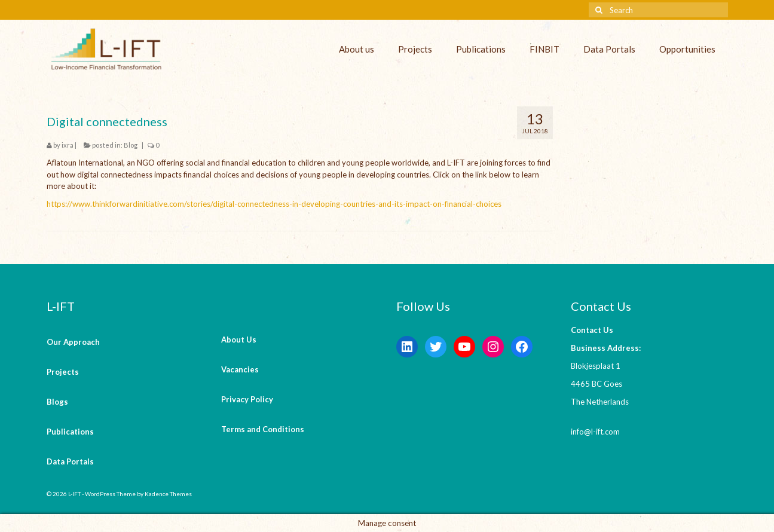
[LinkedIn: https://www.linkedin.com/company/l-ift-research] (407, 347)
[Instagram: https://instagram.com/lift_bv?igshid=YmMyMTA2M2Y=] (493, 347)
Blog (131, 145)
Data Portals (609, 49)
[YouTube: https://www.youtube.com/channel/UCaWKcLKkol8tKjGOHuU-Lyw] (464, 347)
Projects (415, 49)
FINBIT (544, 49)
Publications (481, 49)
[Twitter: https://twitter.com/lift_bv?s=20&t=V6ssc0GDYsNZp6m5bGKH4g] (436, 347)
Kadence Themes (168, 494)
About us (357, 49)
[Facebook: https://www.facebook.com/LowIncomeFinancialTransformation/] (522, 347)
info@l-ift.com (595, 432)
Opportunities (687, 49)
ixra (68, 145)
